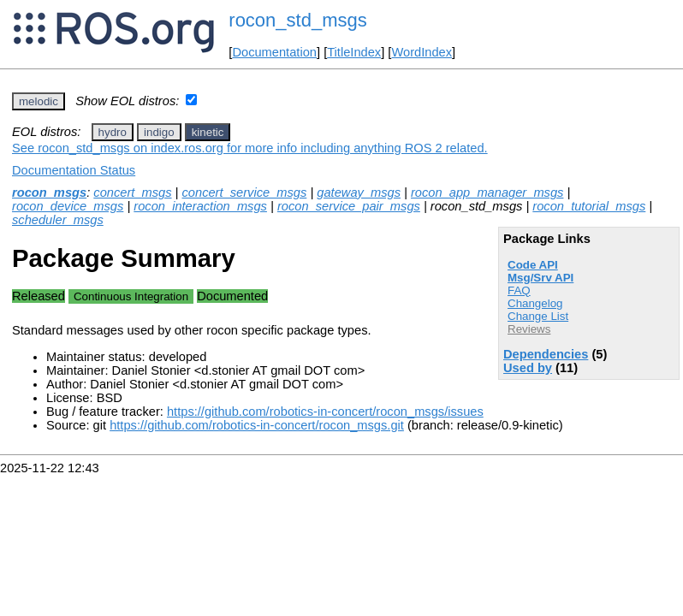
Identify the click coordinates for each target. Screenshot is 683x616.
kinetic (208, 132)
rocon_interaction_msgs (200, 206)
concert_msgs (132, 192)
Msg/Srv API (540, 278)
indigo (159, 132)
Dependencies (546, 354)
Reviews (529, 329)
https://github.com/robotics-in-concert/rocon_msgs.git (257, 425)
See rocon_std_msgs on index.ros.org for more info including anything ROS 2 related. (250, 148)
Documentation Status (74, 170)
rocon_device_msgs (68, 206)
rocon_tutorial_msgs (589, 206)
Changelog (535, 303)
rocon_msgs (49, 192)
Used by (528, 368)
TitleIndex (354, 52)
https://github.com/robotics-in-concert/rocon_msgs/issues (325, 412)
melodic (39, 101)
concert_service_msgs (245, 192)
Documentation (274, 52)
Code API (533, 265)
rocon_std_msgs (297, 20)
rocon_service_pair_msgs (349, 206)
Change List (538, 316)
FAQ (519, 290)
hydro (113, 132)
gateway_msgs (359, 192)
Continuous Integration (131, 296)
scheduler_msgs (58, 220)
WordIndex (422, 52)
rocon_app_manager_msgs (487, 192)
